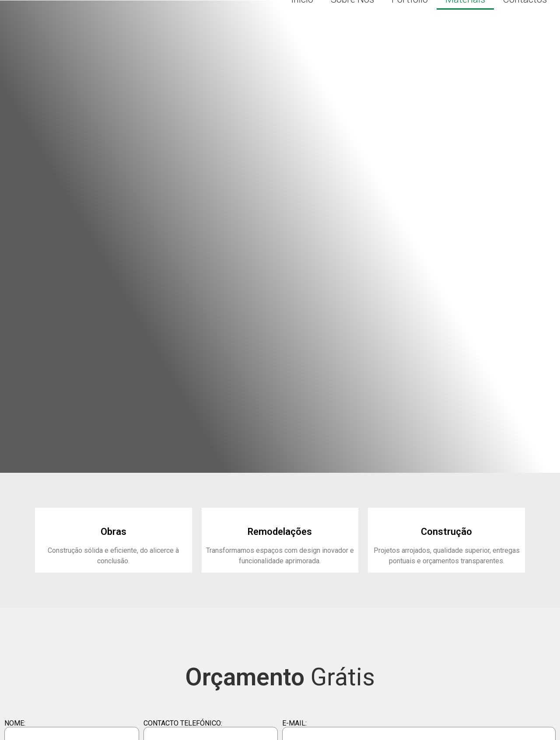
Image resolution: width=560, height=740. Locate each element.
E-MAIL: (294, 723)
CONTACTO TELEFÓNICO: (183, 723)
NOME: (15, 723)
